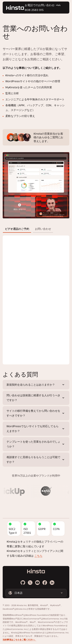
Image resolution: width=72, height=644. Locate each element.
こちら (38, 556)
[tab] (17, 229)
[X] (30, 583)
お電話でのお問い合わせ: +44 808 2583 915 (43, 7)
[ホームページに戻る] (15, 8)
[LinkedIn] (52, 583)
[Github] (23, 583)
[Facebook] (45, 583)
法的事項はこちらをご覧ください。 (20, 640)
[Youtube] (37, 583)
